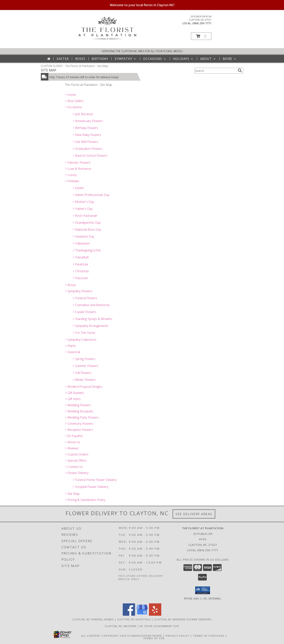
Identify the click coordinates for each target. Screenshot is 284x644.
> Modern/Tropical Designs (84, 387)
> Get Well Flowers (85, 142)
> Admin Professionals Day (91, 195)
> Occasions (73, 107)
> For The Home (84, 333)
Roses (80, 59)
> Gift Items (73, 399)
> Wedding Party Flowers (82, 417)
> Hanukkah (81, 257)
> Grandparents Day (87, 223)
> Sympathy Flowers (79, 291)
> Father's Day (83, 209)
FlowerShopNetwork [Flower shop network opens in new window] (145, 636)
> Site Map (72, 494)
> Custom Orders (77, 454)
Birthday (100, 59)
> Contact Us (74, 467)
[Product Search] (215, 71)
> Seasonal (73, 352)
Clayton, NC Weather (121, 626)
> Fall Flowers (82, 373)
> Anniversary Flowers (88, 121)
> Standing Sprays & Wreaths (92, 319)
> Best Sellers (74, 101)
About (208, 59)
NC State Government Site (159, 626)
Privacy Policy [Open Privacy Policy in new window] (178, 636)
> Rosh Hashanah (85, 216)
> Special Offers (76, 461)
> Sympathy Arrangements (91, 326)
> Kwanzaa (80, 264)
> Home (70, 95)
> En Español (74, 436)
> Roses (71, 285)
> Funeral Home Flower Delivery (95, 480)
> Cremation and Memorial (91, 305)
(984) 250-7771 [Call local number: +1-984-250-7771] (202, 23)
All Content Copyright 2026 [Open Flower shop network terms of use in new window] (104, 636)
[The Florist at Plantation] (107, 38)
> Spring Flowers (84, 359)
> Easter (78, 188)
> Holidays (72, 181)
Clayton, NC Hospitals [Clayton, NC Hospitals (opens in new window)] (134, 619)
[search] (240, 70)
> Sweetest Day (83, 236)
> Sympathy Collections (81, 340)
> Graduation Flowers (88, 149)
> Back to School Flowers (90, 156)
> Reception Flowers (79, 430)
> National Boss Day (87, 229)
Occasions (155, 59)
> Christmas (81, 271)
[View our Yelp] (155, 614)
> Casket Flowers (84, 312)
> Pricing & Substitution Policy (85, 500)
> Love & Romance (78, 169)
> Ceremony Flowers (79, 424)
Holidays (183, 59)
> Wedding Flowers (78, 405)
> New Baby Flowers (87, 135)
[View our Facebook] (129, 614)
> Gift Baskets (74, 393)
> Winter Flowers (84, 380)
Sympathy (126, 59)
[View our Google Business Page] (142, 614)
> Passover (80, 278)
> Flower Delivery (77, 473)
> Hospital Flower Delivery (90, 487)
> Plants (70, 346)
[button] (201, 36)
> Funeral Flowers (85, 298)
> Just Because (83, 114)
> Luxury (71, 175)
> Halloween (81, 243)
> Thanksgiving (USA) (87, 250)
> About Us (73, 442)
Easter (63, 59)
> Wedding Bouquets (79, 411)
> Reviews (72, 448)
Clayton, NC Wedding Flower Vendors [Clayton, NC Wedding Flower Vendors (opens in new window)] (183, 619)
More (230, 59)
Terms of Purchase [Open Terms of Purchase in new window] (209, 636)
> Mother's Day (83, 202)
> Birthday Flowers (85, 128)
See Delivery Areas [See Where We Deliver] (194, 514)
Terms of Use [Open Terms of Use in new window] (154, 638)
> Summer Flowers (85, 366)
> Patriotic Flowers (78, 162)
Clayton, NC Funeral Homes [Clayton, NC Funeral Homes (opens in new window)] (93, 619)
